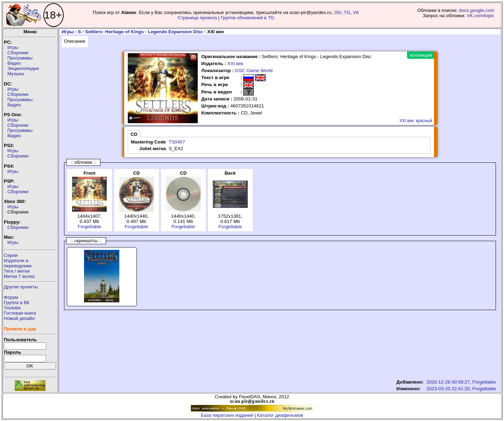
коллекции (421, 55)
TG (347, 12)
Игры (13, 47)
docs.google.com (477, 10)
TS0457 (177, 142)
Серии (11, 255)
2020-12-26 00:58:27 (448, 382)
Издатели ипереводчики (18, 263)
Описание (75, 41)
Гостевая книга (20, 313)
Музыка (16, 74)
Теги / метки (17, 271)
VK (356, 12)
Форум (11, 297)
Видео (14, 63)
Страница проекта (197, 18)
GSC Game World (254, 71)
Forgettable (89, 227)
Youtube (12, 308)
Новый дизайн (19, 318)
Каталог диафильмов (280, 415)
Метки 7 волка (19, 276)
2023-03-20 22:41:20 (448, 389)
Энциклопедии (23, 68)
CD (134, 134)
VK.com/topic (480, 16)
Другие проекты (21, 287)
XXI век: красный (416, 121)
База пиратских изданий (227, 415)
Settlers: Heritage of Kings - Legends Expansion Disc (144, 32)
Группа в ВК (17, 303)
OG (338, 12)
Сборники (18, 53)
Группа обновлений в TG (248, 18)
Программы (20, 58)
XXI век (235, 64)
